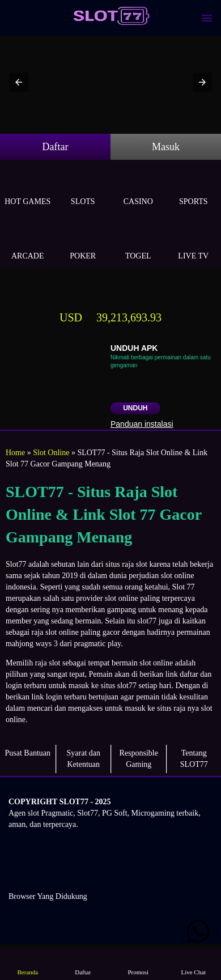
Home (15, 453)
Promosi (138, 964)
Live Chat (193, 964)
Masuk (166, 147)
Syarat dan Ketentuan (84, 759)
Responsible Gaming (139, 759)
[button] (19, 82)
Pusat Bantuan (28, 753)
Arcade (28, 243)
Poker (83, 243)
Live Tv (194, 243)
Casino (138, 188)
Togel (138, 243)
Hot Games (28, 188)
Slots (83, 188)
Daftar (56, 147)
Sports (194, 188)
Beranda (28, 964)
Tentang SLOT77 (194, 759)
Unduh (135, 408)
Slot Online (51, 453)
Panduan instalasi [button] (142, 424)
